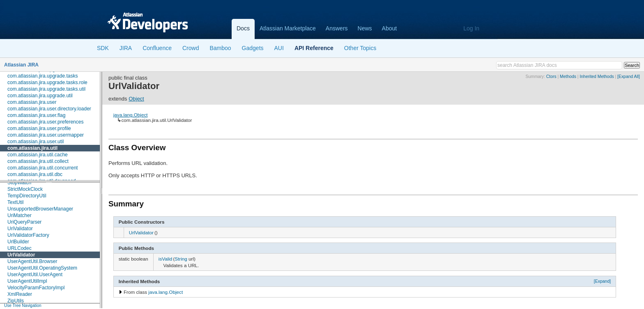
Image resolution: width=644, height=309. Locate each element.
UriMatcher (20, 215)
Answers (337, 28)
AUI (279, 48)
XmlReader (20, 294)
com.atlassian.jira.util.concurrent (43, 168)
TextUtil (15, 202)
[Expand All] (629, 77)
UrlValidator (21, 255)
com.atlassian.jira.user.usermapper (46, 135)
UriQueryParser (24, 222)
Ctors (551, 77)
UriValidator (20, 229)
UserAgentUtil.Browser (32, 261)
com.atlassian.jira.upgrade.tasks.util (46, 89)
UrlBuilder (18, 242)
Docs (243, 28)
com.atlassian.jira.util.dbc (35, 174)
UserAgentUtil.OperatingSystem (42, 268)
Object (136, 99)
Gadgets (253, 48)
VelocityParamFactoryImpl (36, 288)
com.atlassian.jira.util (32, 148)
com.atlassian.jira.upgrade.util (40, 96)
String (181, 259)
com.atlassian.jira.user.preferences (45, 122)
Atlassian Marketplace (288, 28)
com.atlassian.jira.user (32, 102)
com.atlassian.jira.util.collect (38, 161)
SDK (103, 48)
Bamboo (220, 48)
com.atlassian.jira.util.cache (38, 155)
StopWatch (19, 183)
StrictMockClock (25, 189)
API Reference (314, 48)
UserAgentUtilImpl (27, 281)
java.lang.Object (131, 115)
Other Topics (360, 48)
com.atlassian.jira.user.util (36, 142)
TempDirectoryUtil (27, 196)
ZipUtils (16, 301)
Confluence (157, 48)
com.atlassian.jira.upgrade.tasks (43, 76)
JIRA (126, 48)
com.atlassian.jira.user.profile (39, 128)
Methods (568, 77)
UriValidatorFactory (28, 235)
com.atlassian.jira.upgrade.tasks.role (47, 82)
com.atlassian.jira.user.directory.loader (49, 109)
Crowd (191, 48)
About (390, 28)
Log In (471, 28)
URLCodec (20, 248)
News (365, 28)
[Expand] (603, 281)
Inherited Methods (597, 77)
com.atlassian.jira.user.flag (36, 115)
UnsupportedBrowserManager (40, 209)
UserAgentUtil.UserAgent (35, 275)
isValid (166, 259)
